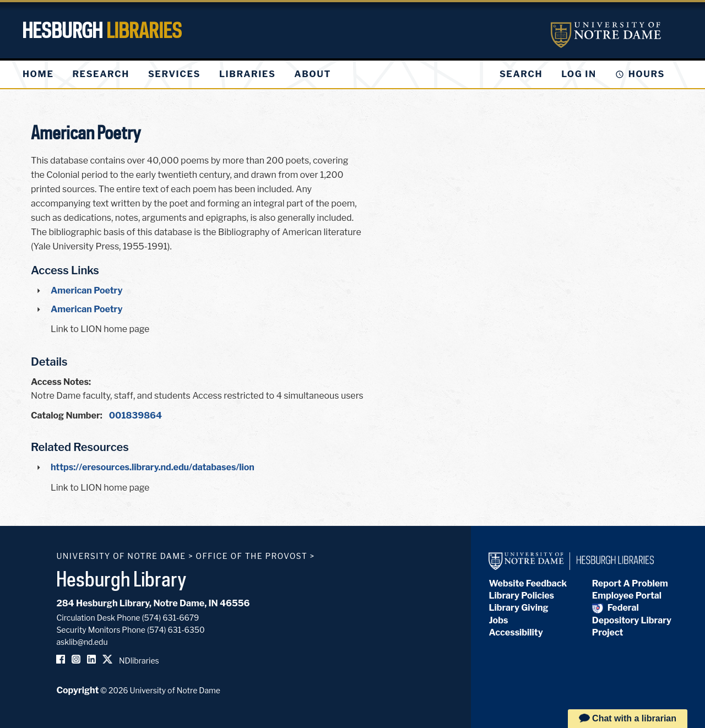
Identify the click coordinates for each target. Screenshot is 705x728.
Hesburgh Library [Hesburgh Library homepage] (121, 579)
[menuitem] (38, 74)
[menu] (186, 74)
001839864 (135, 415)
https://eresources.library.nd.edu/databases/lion (153, 467)
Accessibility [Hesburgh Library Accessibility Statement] (516, 632)
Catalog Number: (67, 415)
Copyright (77, 690)
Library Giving (518, 608)
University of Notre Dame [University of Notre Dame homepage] (121, 556)
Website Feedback (528, 583)
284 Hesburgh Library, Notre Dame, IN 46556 (153, 603)
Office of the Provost (251, 556)
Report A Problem (630, 583)
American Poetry (86, 290)
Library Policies (521, 596)
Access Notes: (61, 382)
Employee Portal (627, 596)
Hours (647, 74)
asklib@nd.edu (82, 642)
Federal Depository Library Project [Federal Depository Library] (632, 620)
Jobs (498, 620)
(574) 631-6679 (171, 618)
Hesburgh (102, 30)
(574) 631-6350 (176, 630)
